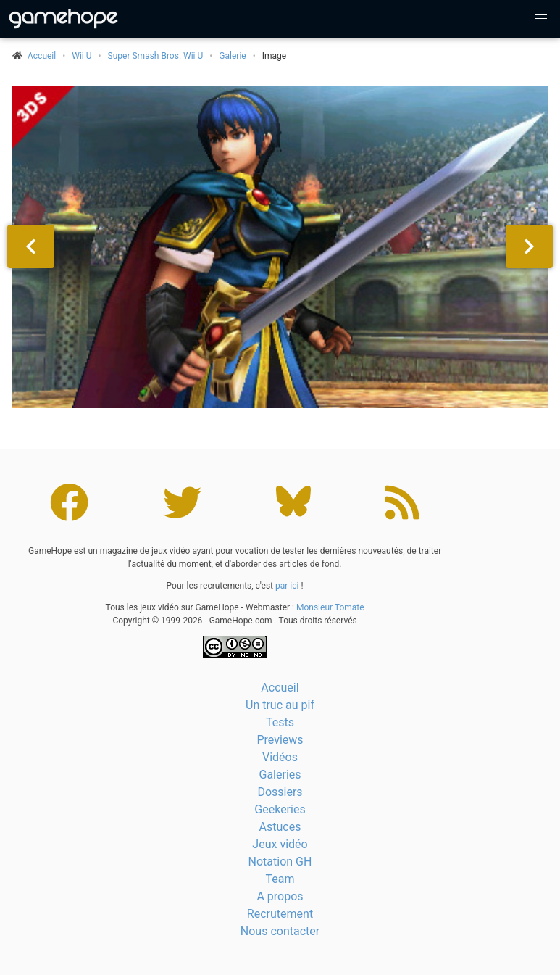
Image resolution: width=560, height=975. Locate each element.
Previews (280, 740)
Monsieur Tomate (330, 607)
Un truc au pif (280, 705)
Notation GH (280, 862)
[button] (541, 19)
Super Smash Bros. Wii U (156, 56)
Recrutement (280, 914)
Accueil (280, 688)
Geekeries (280, 809)
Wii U (82, 56)
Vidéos (280, 757)
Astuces (280, 827)
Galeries (280, 775)
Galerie (232, 56)
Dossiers (280, 792)
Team (280, 879)
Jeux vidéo (280, 844)
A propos (280, 896)
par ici (287, 586)
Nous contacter (280, 931)
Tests (280, 722)
